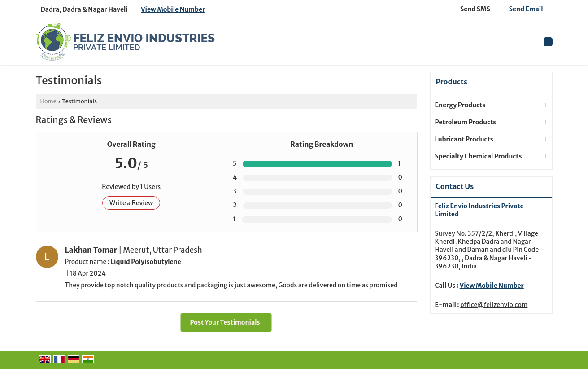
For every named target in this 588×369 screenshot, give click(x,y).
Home (48, 101)
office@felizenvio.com (494, 305)
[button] (173, 9)
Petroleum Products (466, 122)
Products (452, 82)
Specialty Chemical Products (479, 156)
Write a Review (131, 203)
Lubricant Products (464, 139)
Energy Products (460, 105)
